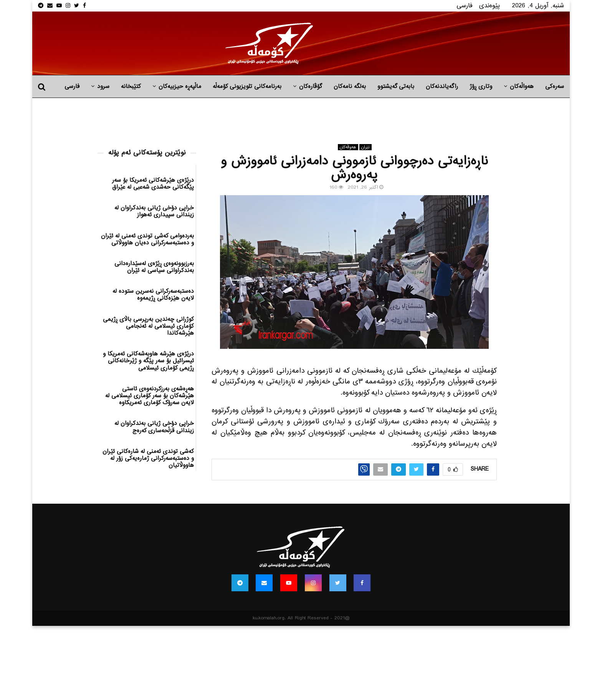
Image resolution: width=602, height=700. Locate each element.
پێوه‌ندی (490, 6)
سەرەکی (555, 86)
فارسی (465, 6)
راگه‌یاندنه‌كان (442, 86)
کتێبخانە (131, 86)
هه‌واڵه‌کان (522, 86)
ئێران (365, 147)
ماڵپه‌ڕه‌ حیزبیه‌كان (180, 86)
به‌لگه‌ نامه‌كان (350, 86)
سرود (103, 86)
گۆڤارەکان (311, 86)
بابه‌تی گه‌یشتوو (396, 86)
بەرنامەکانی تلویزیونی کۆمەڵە (247, 86)
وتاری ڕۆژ (481, 86)
